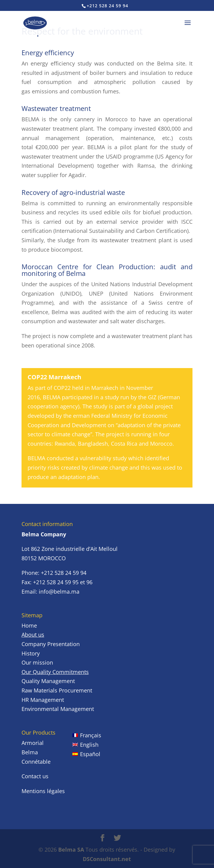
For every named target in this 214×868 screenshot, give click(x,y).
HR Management (43, 700)
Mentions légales (43, 791)
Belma (30, 752)
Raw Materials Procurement (57, 690)
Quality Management (48, 681)
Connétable (36, 762)
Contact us (35, 776)
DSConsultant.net (107, 859)
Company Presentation (51, 644)
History (31, 653)
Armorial (33, 743)
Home (29, 625)
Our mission (37, 662)
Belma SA (71, 850)
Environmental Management (58, 709)
